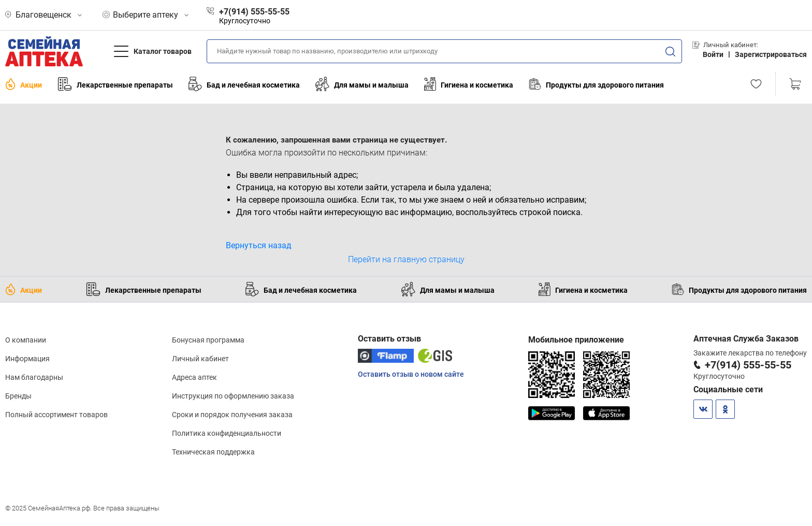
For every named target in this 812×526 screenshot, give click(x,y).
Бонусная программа (208, 340)
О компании (26, 340)
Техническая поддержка (213, 452)
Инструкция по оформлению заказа (233, 396)
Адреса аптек (194, 377)
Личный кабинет (200, 359)
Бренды (18, 396)
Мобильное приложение (576, 340)
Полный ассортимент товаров (56, 415)
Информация (27, 359)
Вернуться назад (259, 245)
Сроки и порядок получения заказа (232, 415)
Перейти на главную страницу (406, 259)
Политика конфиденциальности (227, 433)
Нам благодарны (34, 377)
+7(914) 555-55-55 (748, 365)
